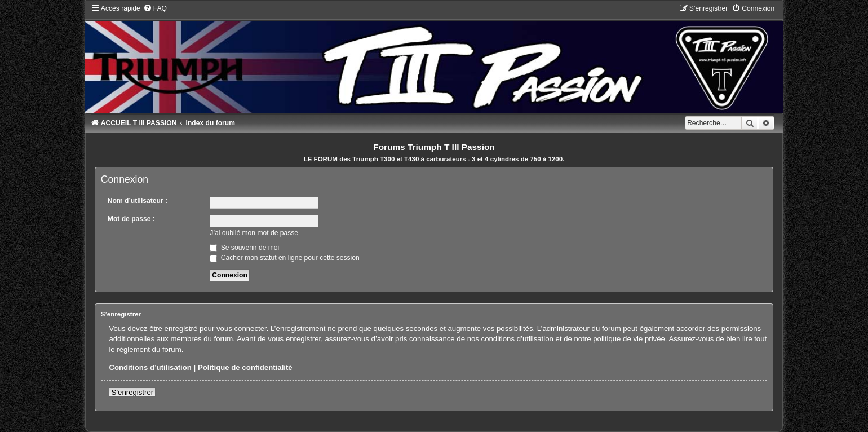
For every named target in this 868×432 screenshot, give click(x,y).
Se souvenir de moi (244, 248)
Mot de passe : (131, 219)
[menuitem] (155, 8)
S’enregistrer (132, 392)
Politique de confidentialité (245, 367)
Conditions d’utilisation (150, 367)
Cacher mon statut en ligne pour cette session (284, 258)
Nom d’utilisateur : (138, 201)
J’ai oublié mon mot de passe (254, 233)
